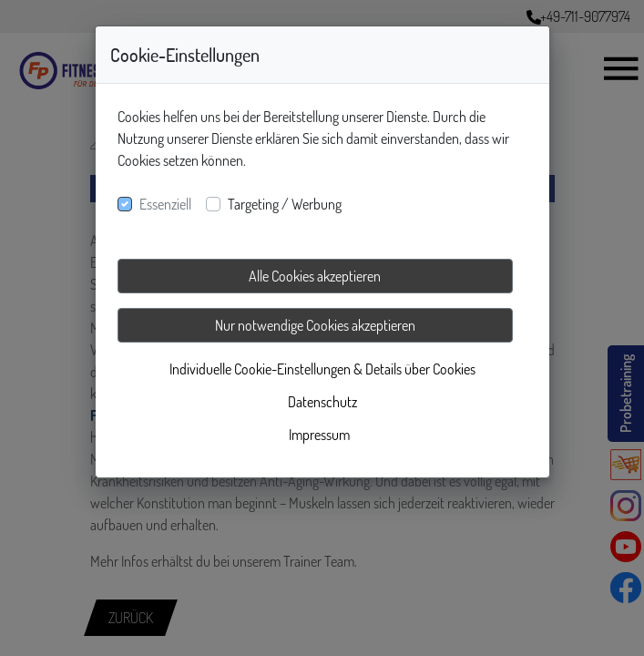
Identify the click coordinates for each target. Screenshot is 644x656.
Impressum (319, 435)
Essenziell (165, 204)
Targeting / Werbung (285, 204)
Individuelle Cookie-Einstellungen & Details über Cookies (322, 369)
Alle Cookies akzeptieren (315, 276)
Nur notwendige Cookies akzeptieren (315, 325)
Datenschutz (322, 402)
